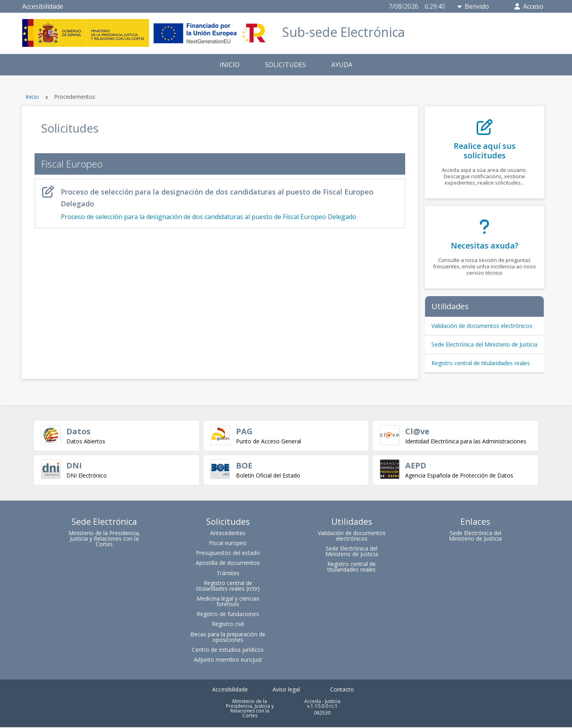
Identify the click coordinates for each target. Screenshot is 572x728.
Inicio (32, 97)
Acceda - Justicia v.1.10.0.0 (322, 705)
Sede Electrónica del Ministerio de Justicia (484, 344)
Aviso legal (286, 690)
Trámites (228, 574)
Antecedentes (228, 534)
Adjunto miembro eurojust (228, 661)
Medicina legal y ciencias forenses (228, 602)
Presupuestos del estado (228, 554)
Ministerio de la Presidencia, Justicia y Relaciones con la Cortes (104, 540)
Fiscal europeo (228, 544)
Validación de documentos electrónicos (482, 326)
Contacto (342, 690)
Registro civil (228, 625)
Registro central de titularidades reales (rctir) (228, 587)
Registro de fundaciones (228, 615)
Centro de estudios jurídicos (228, 651)
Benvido (473, 6)
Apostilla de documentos (228, 564)
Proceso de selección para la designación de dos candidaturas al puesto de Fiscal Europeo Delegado (220, 203)
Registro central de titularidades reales (481, 363)
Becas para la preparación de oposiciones (228, 638)
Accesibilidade (43, 6)
